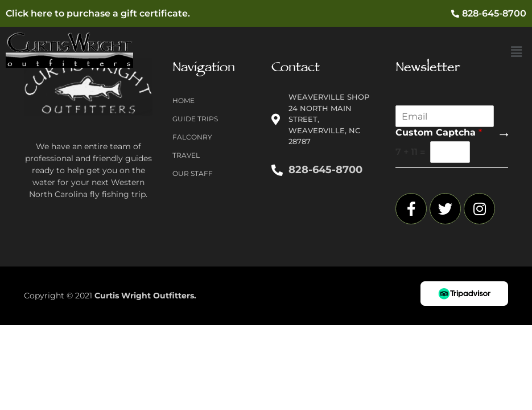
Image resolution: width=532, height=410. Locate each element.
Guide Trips (195, 119)
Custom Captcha (439, 132)
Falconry (192, 137)
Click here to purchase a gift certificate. (98, 13)
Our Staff (193, 173)
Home (183, 101)
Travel (186, 155)
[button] (517, 52)
